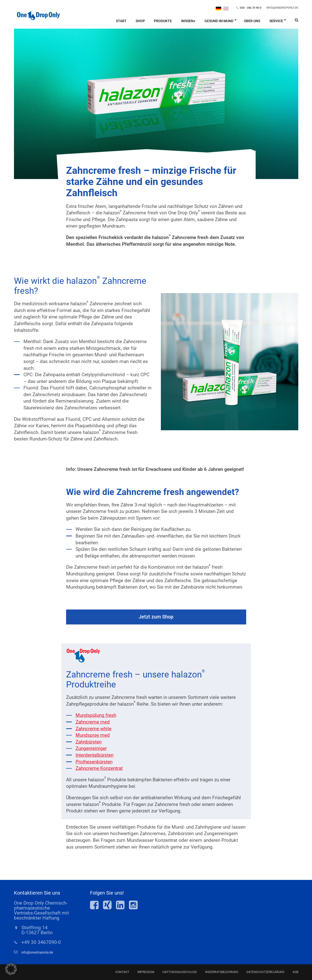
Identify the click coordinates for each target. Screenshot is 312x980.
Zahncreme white (94, 729)
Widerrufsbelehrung (222, 972)
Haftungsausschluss (180, 972)
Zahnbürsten (89, 742)
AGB (295, 972)
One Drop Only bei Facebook (97, 905)
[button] (11, 969)
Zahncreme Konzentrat (99, 768)
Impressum (146, 972)
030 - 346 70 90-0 (251, 8)
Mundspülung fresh (96, 715)
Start (121, 21)
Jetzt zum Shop (156, 617)
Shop (140, 21)
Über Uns (252, 21)
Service (276, 21)
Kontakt (122, 972)
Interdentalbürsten (95, 755)
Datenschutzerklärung (265, 972)
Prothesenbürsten (94, 762)
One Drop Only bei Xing (109, 905)
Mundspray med (93, 735)
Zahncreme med (93, 722)
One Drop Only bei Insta (133, 905)
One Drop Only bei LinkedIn (122, 905)
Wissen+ (188, 21)
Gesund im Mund (219, 21)
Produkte (163, 21)
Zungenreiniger (91, 748)
